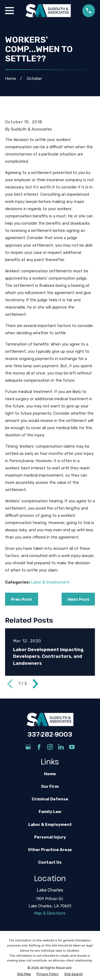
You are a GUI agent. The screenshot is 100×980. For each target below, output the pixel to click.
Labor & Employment (50, 582)
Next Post (78, 599)
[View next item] (35, 684)
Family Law (50, 812)
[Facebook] (39, 747)
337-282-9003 (50, 734)
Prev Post (21, 599)
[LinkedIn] (61, 747)
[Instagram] (50, 747)
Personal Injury (50, 837)
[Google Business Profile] (28, 747)
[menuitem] (24, 974)
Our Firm (50, 786)
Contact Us (50, 862)
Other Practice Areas (50, 850)
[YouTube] (72, 747)
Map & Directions (50, 913)
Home (50, 774)
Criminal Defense (50, 799)
